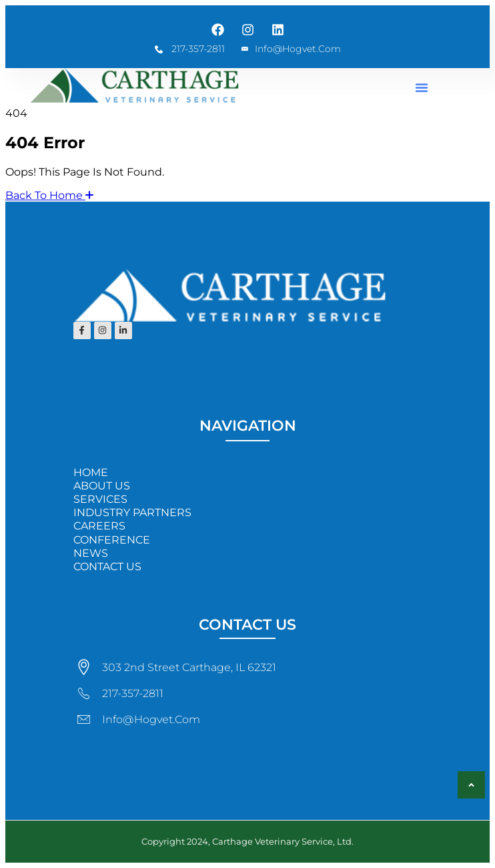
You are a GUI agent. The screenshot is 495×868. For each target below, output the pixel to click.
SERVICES (100, 499)
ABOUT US (102, 486)
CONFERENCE (112, 540)
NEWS (91, 553)
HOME (91, 472)
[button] (422, 87)
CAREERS (99, 526)
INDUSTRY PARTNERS (132, 512)
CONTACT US (107, 567)
